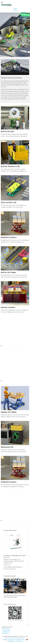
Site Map (11, 640)
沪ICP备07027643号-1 (20, 640)
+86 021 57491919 (12, 638)
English (15, 8)
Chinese (15, 10)
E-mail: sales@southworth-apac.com (13, 567)
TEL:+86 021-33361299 (10, 569)
